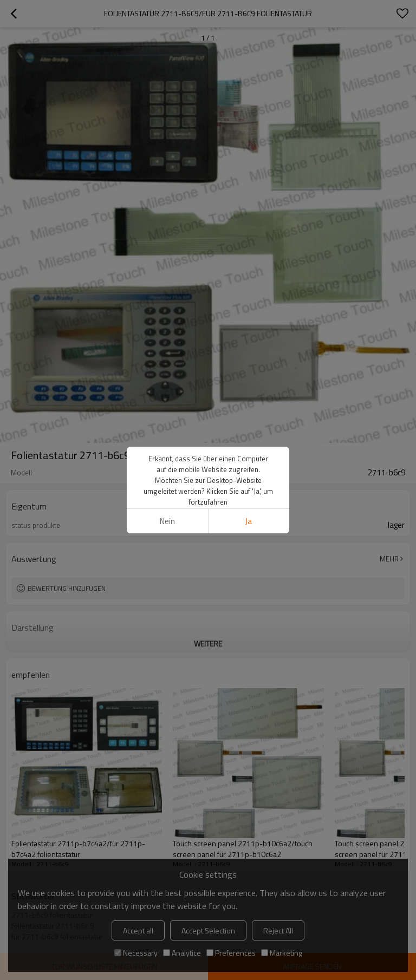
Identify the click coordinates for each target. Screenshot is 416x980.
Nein (167, 521)
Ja (249, 521)
